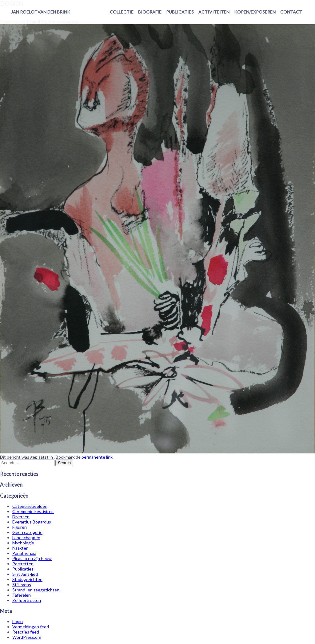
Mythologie (23, 543)
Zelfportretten (27, 600)
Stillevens (22, 585)
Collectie (122, 12)
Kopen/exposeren (255, 12)
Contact (291, 12)
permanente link (97, 457)
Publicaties (180, 12)
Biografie (150, 12)
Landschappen (26, 537)
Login (18, 621)
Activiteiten (214, 12)
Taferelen (22, 595)
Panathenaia (24, 553)
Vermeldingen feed (31, 627)
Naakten (20, 548)
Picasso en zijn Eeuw (32, 558)
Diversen (21, 517)
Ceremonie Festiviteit (33, 511)
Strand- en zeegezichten (36, 590)
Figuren (20, 527)
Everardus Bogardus (32, 522)
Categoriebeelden (30, 506)
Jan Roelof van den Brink (41, 12)
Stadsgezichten (27, 579)
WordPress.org (27, 637)
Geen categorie (27, 532)
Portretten (23, 564)
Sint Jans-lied (25, 574)
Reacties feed (26, 632)
